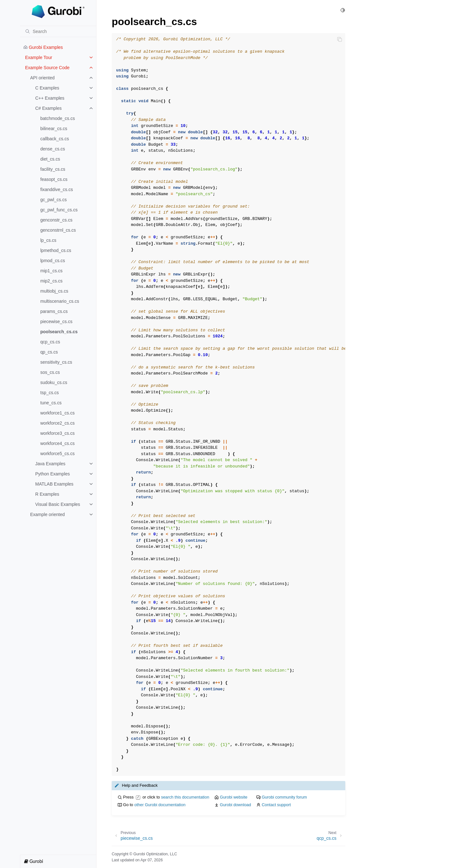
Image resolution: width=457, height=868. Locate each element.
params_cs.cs (54, 311)
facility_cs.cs (53, 169)
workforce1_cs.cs (57, 413)
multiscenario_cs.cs (60, 301)
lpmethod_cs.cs (56, 250)
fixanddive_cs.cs (57, 189)
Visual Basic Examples (58, 504)
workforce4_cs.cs (57, 443)
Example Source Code (47, 68)
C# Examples (48, 108)
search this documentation (185, 797)
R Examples (47, 494)
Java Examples (50, 464)
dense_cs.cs (53, 149)
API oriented (42, 78)
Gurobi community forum (284, 797)
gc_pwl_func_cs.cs (59, 210)
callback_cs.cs (55, 139)
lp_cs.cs (48, 240)
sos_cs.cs (50, 372)
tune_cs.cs (51, 403)
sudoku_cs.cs (54, 382)
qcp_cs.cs (50, 342)
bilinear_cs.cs (54, 129)
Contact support (276, 805)
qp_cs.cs (49, 352)
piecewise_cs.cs (56, 321)
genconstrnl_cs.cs (58, 230)
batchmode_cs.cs (58, 118)
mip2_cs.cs (51, 281)
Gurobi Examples (43, 47)
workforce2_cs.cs (57, 423)
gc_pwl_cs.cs (53, 200)
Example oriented (47, 514)
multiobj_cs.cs (54, 291)
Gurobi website (234, 797)
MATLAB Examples (54, 484)
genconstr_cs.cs (56, 220)
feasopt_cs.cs (54, 179)
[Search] (58, 31)
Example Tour (39, 57)
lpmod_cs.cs (53, 261)
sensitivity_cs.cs (56, 362)
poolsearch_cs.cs (59, 332)
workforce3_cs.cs (57, 433)
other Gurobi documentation (160, 805)
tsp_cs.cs (50, 393)
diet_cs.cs (50, 159)
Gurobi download (235, 805)
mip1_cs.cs (51, 271)
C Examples (47, 88)
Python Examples (53, 474)
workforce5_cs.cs (57, 454)
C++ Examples (50, 98)
